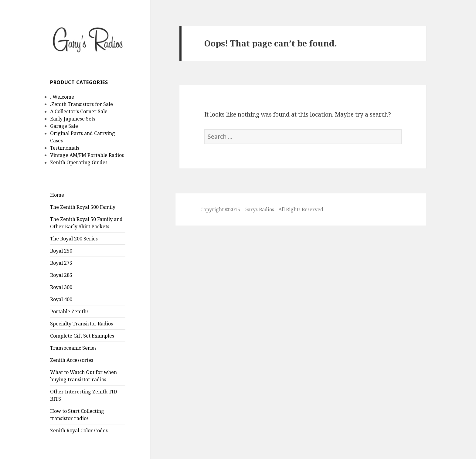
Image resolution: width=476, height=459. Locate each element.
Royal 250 (61, 251)
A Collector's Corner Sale (79, 111)
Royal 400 (61, 299)
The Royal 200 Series (74, 239)
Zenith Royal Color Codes (79, 430)
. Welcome (62, 97)
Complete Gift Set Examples (82, 336)
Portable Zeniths (69, 311)
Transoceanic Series (73, 348)
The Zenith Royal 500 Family (83, 207)
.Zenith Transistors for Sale (82, 104)
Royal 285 (61, 275)
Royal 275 (61, 263)
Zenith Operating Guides (79, 162)
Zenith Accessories (72, 360)
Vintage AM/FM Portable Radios (87, 155)
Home (57, 195)
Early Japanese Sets (73, 119)
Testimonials (65, 148)
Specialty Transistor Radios (82, 324)
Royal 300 (61, 287)
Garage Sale (64, 126)
